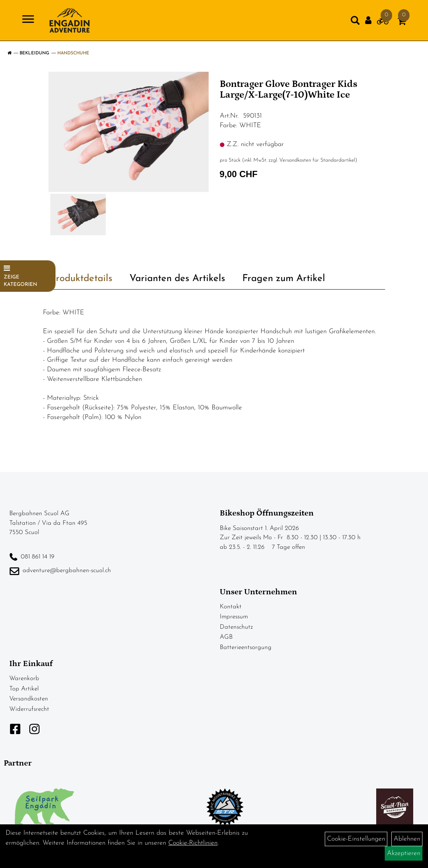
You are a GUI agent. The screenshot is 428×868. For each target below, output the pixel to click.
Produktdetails (81, 279)
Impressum (234, 617)
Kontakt (231, 607)
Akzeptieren (404, 853)
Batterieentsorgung (246, 647)
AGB (226, 637)
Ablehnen (407, 839)
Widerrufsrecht (29, 709)
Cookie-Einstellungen (356, 839)
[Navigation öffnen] (28, 21)
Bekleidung (34, 53)
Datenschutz (236, 627)
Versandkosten (29, 699)
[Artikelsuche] (355, 22)
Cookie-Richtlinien (193, 843)
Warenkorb (24, 678)
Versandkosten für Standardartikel (317, 160)
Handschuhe (73, 53)
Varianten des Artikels (177, 279)
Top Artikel (24, 689)
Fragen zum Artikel (284, 279)
